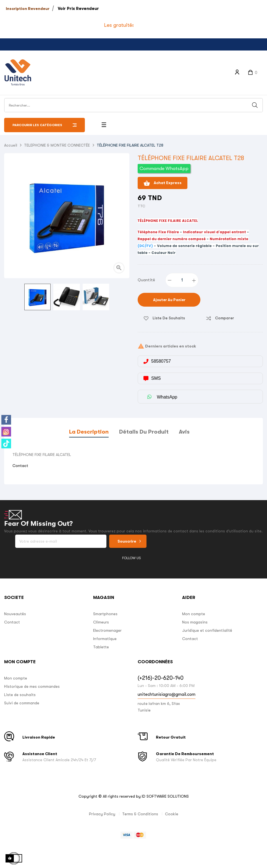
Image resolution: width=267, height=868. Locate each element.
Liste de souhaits (20, 695)
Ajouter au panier (169, 300)
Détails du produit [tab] (144, 432)
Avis (184, 432)
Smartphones (105, 614)
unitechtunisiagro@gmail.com (167, 694)
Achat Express (163, 183)
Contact (20, 466)
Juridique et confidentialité (207, 630)
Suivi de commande (22, 703)
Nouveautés (15, 614)
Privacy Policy (102, 814)
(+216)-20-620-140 (161, 678)
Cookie (172, 814)
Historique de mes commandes (32, 686)
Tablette (101, 647)
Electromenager (107, 630)
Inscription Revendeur (28, 9)
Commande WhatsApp (164, 168)
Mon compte (194, 614)
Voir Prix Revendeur (78, 9)
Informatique (105, 639)
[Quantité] (182, 280)
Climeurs (101, 622)
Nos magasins (195, 622)
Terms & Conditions (140, 814)
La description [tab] (89, 432)
